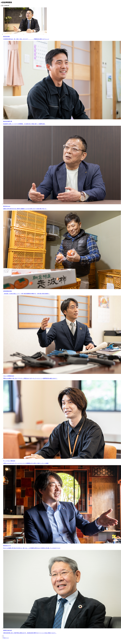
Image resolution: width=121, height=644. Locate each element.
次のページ (6, 638)
